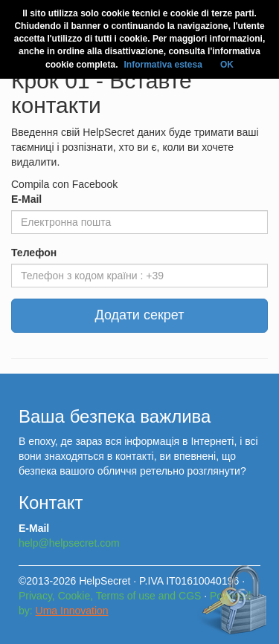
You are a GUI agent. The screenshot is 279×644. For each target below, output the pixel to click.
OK (227, 65)
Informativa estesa (163, 65)
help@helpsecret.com (69, 543)
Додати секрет (140, 315)
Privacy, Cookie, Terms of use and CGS (110, 596)
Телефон (34, 253)
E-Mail (26, 199)
